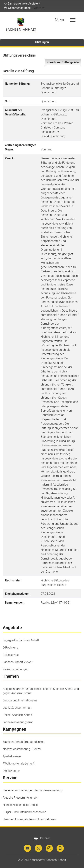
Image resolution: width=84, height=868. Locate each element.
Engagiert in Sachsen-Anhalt (21, 640)
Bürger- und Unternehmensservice (24, 812)
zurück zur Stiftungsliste (63, 62)
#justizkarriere (12, 756)
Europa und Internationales (20, 700)
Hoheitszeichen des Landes (20, 805)
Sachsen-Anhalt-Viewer (18, 662)
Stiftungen (42, 42)
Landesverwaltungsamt (18, 722)
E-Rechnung (10, 648)
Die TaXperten (12, 771)
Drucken (42, 838)
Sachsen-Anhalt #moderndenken (24, 742)
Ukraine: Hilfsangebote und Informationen (29, 819)
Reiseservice (11, 655)
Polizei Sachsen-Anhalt (17, 715)
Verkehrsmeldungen (15, 669)
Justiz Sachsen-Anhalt (17, 708)
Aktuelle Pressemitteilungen (20, 798)
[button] (22, 4)
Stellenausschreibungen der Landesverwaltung (32, 790)
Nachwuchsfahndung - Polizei (22, 749)
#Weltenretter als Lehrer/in (19, 764)
